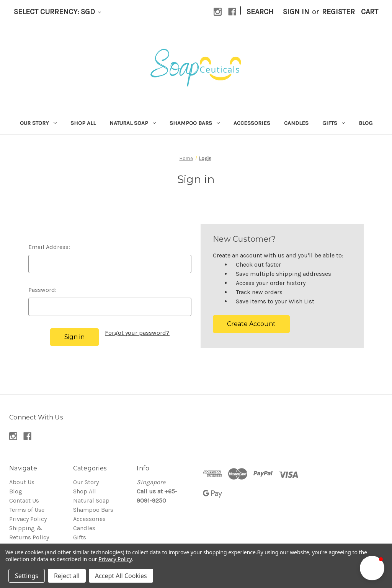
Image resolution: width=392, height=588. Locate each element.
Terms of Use (27, 510)
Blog (366, 123)
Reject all (67, 576)
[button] (372, 568)
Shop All (83, 123)
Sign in (296, 12)
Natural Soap (133, 123)
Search (260, 12)
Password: (42, 290)
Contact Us (24, 500)
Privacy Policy (28, 519)
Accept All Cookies (121, 576)
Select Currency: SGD (57, 12)
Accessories (252, 123)
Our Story (38, 123)
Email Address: (49, 247)
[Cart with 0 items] (370, 12)
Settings (27, 576)
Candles (296, 123)
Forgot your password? (137, 333)
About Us (22, 482)
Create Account (251, 324)
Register (338, 12)
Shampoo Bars (195, 123)
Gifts (334, 123)
